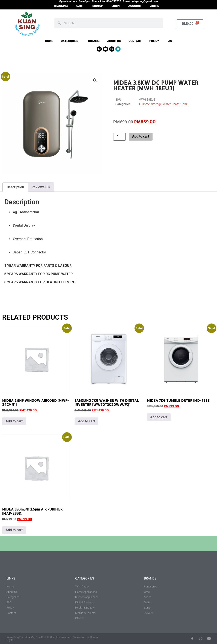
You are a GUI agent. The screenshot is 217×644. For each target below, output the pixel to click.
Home (49, 41)
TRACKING (61, 6)
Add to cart (141, 136)
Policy (154, 41)
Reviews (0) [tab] (41, 187)
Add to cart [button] (14, 421)
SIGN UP (98, 6)
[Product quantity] (119, 137)
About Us (114, 41)
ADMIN (155, 6)
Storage (156, 104)
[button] (95, 80)
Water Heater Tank (175, 104)
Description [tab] (15, 187)
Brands (94, 41)
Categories (71, 41)
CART (80, 6)
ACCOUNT (135, 6)
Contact (135, 41)
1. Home (144, 104)
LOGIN (116, 6)
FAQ (169, 41)
